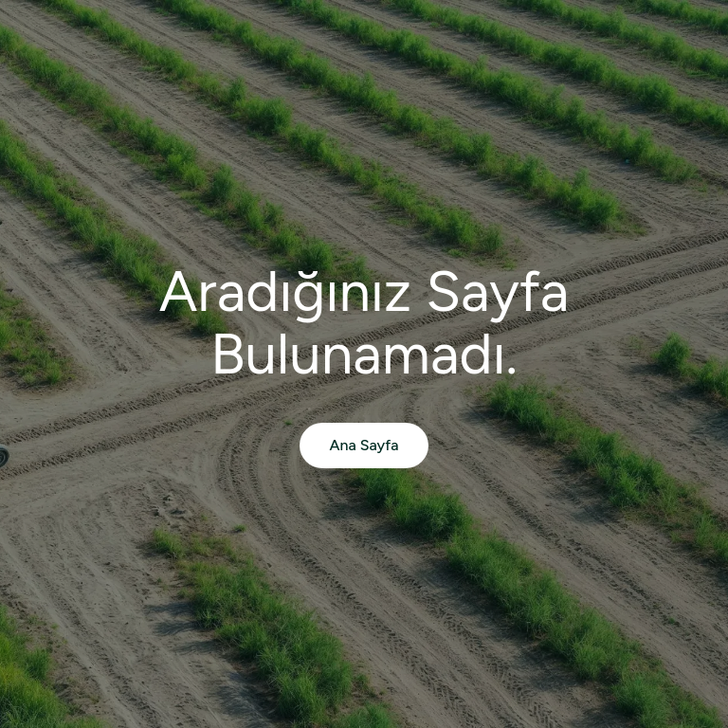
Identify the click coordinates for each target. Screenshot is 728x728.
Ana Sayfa (364, 445)
